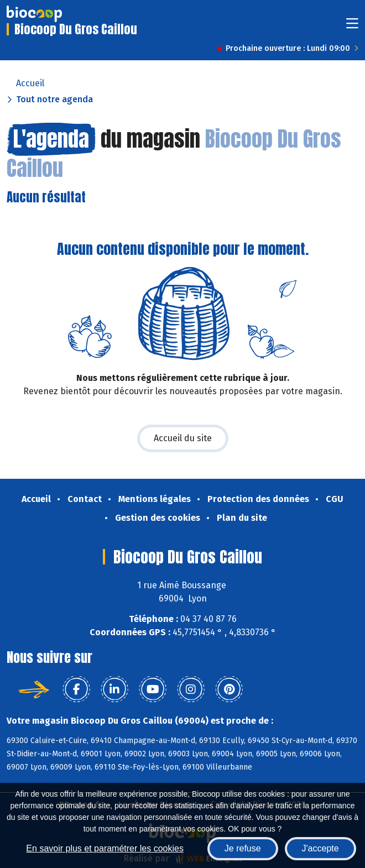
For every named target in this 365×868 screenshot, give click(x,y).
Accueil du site (183, 438)
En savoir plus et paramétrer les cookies (105, 848)
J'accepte (320, 848)
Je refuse (243, 848)
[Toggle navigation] (352, 27)
